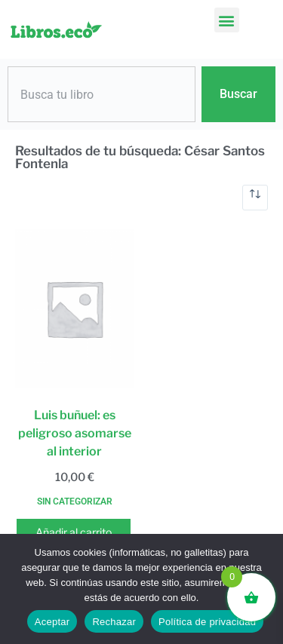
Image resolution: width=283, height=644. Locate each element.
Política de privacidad (207, 622)
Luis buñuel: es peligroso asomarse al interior (75, 433)
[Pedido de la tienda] (255, 198)
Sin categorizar (75, 501)
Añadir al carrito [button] (74, 532)
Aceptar (52, 622)
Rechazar (114, 622)
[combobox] (102, 94)
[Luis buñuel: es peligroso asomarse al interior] (74, 308)
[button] (227, 20)
